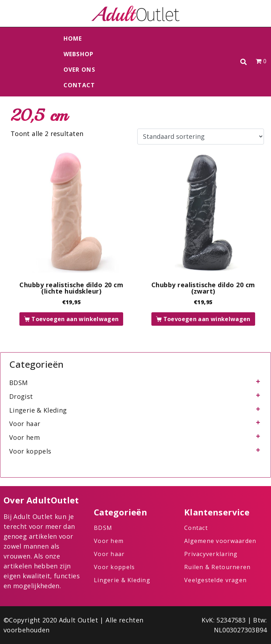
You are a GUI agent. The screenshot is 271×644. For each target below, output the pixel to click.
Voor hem (25, 437)
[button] (244, 62)
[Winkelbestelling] (201, 137)
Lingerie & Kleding (38, 410)
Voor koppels (30, 451)
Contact (79, 85)
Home (73, 39)
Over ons (79, 70)
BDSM (18, 383)
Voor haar (25, 424)
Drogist (21, 396)
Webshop (79, 54)
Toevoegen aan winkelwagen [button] (75, 319)
